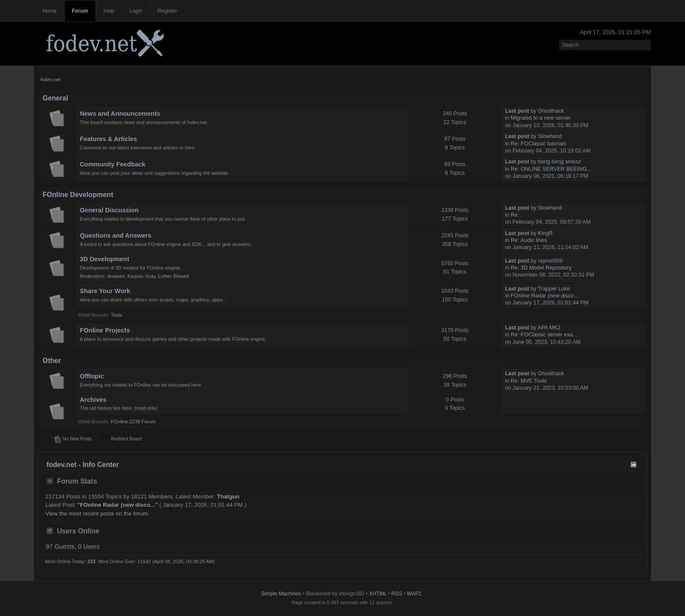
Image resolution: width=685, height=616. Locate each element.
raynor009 (550, 261)
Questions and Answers (116, 235)
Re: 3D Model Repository (541, 268)
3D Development (105, 259)
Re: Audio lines (529, 240)
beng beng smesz (559, 162)
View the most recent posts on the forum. (97, 514)
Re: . (516, 215)
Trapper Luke (554, 289)
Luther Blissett (174, 276)
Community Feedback (113, 164)
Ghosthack (551, 111)
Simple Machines (281, 594)
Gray (150, 276)
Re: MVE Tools (529, 381)
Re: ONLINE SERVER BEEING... (551, 169)
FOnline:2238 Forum (133, 422)
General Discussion (109, 210)
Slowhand (550, 136)
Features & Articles (109, 139)
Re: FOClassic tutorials (538, 144)
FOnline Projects (105, 330)
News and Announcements (120, 114)
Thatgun (228, 497)
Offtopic (92, 376)
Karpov (135, 276)
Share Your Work (105, 291)
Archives (93, 400)
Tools (117, 315)
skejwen (116, 276)
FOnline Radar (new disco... (544, 296)
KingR (545, 233)
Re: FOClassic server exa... (544, 335)
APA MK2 (549, 328)
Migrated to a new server (541, 118)
